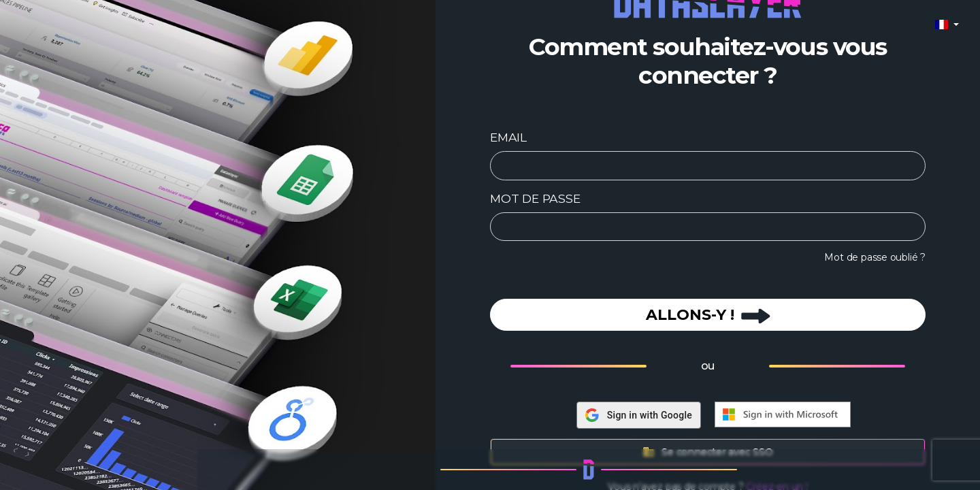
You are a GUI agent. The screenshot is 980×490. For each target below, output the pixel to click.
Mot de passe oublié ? (875, 257)
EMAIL (508, 137)
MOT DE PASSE (535, 198)
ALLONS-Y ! (708, 315)
